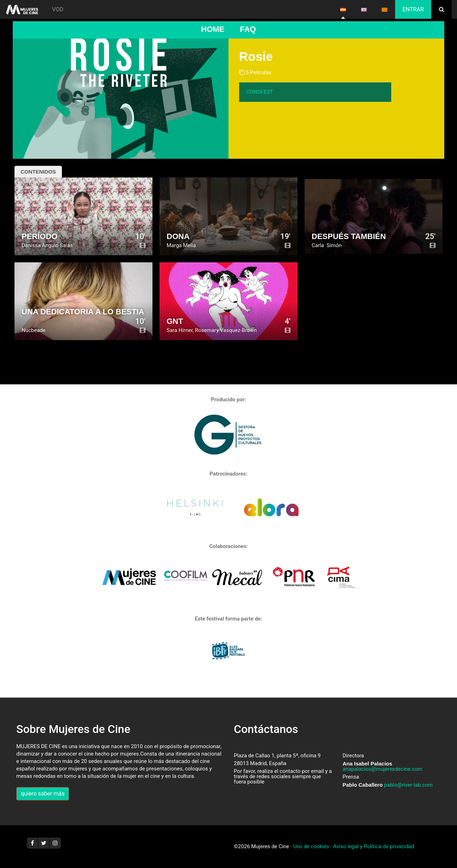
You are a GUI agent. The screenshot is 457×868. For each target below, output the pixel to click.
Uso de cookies (311, 846)
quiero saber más (43, 794)
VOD (58, 9)
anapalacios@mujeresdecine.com (383, 769)
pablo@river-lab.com (409, 785)
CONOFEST (260, 92)
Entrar (413, 9)
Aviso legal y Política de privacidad (374, 846)
